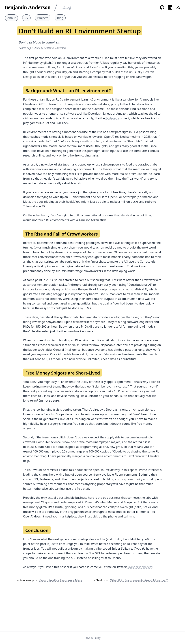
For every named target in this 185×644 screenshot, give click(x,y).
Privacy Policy (92, 638)
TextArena (112, 118)
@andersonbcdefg (140, 567)
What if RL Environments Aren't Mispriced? (139, 580)
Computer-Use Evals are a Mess (61, 580)
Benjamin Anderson (27, 7)
